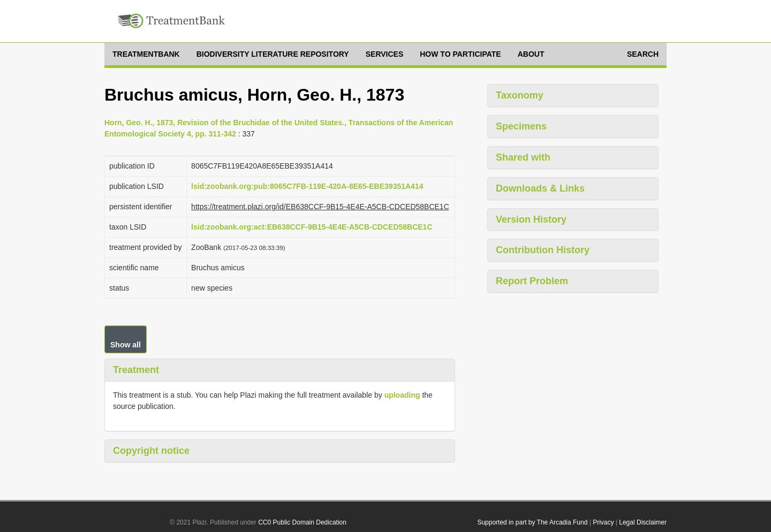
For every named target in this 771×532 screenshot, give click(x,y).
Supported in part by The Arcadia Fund (532, 522)
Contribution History (543, 250)
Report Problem (532, 281)
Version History (531, 219)
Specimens (521, 126)
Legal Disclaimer (643, 522)
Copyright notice (151, 451)
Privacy (603, 522)
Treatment (136, 370)
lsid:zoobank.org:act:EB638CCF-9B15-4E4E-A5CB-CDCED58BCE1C (312, 227)
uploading (402, 395)
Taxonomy (520, 95)
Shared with (523, 157)
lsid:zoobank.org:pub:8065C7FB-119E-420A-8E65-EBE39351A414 (307, 186)
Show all (126, 345)
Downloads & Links (540, 188)
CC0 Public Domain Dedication (302, 522)
